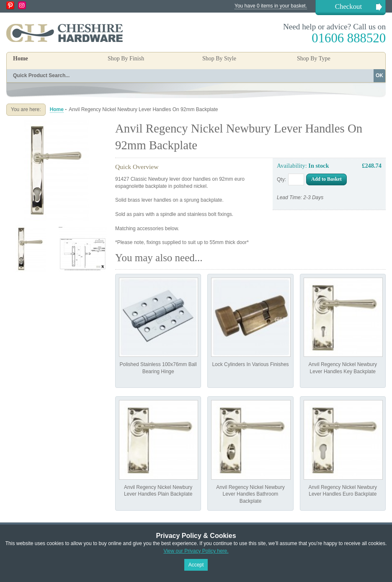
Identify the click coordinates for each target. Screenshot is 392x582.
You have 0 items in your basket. (271, 6)
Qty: (281, 179)
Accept (196, 565)
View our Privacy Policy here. (196, 551)
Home (21, 58)
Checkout (348, 6)
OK (379, 75)
